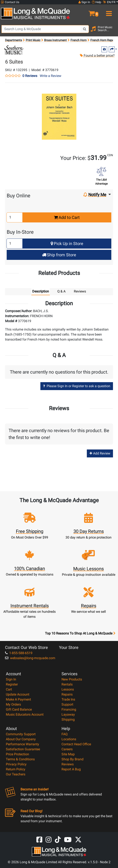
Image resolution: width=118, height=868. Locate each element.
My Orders (13, 704)
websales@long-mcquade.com (30, 658)
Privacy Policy (16, 764)
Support (67, 704)
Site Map (68, 754)
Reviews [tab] (80, 291)
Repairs (67, 694)
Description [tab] (41, 291)
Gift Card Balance (19, 709)
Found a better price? (97, 56)
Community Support (21, 734)
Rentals (67, 684)
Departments (13, 40)
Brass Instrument (55, 40)
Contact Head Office (76, 744)
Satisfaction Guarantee (23, 749)
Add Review (100, 453)
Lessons (68, 689)
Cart (9, 689)
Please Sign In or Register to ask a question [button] (77, 386)
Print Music (33, 40)
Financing (69, 709)
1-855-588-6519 (19, 653)
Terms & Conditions (20, 759)
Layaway (68, 714)
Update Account (18, 694)
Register (12, 684)
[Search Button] (85, 29)
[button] (88, 12)
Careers (67, 749)
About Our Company (21, 739)
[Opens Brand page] (14, 50)
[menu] (108, 12)
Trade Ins (68, 699)
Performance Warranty (22, 744)
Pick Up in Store (67, 244)
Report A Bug (71, 769)
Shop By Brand (72, 759)
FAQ (65, 734)
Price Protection (17, 754)
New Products (72, 679)
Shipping (68, 719)
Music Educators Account (25, 714)
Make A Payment (18, 699)
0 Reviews (30, 76)
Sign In (11, 679)
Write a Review (51, 76)
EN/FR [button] (109, 2)
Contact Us (10, 2)
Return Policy (16, 769)
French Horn (79, 40)
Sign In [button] (84, 2)
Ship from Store (59, 255)
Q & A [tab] (61, 291)
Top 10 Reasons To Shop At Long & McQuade (80, 633)
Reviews (68, 764)
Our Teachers (16, 774)
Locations (69, 739)
